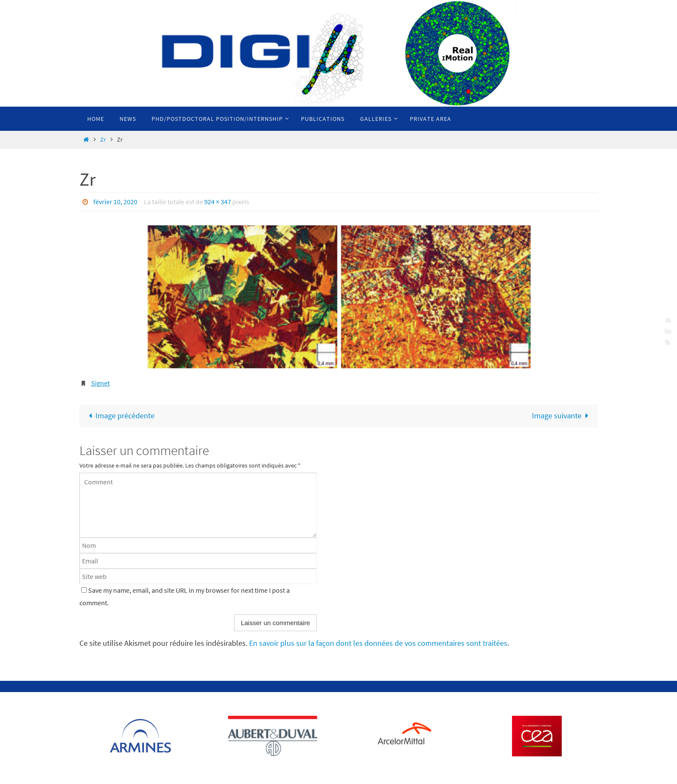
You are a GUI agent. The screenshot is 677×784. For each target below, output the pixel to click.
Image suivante (562, 416)
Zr (103, 139)
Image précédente (120, 416)
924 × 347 (218, 202)
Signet (100, 383)
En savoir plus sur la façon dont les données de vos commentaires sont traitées (378, 643)
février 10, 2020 (115, 202)
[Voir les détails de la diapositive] (142, 736)
